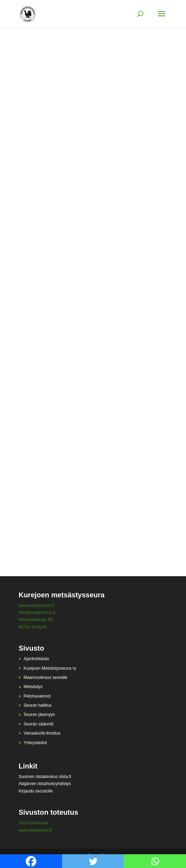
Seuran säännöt (39, 724)
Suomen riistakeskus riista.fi (45, 777)
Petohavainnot (37, 696)
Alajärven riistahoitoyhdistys (45, 784)
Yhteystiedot (35, 743)
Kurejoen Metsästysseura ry (50, 668)
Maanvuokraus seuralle (46, 677)
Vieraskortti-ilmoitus (42, 733)
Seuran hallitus (38, 705)
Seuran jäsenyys (39, 715)
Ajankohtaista (36, 659)
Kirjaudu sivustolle (36, 791)
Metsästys (33, 687)
